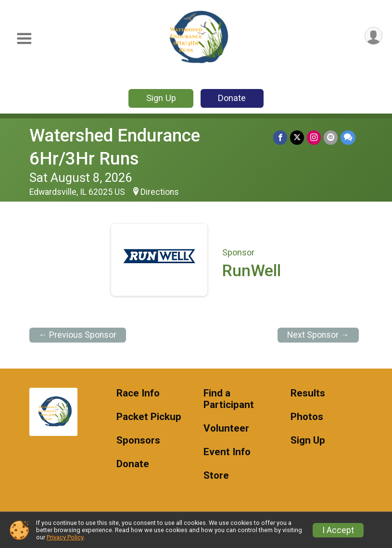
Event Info (227, 452)
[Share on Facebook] (280, 137)
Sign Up (161, 98)
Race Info (138, 393)
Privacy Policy (65, 537)
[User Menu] (373, 36)
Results (308, 393)
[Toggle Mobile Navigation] (24, 39)
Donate (232, 98)
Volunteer (226, 428)
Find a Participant (229, 399)
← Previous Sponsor (78, 335)
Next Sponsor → (318, 335)
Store (216, 476)
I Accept (338, 530)
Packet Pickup (149, 417)
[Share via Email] (331, 137)
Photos (307, 417)
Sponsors (138, 440)
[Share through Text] (348, 137)
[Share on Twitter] (297, 137)
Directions (160, 192)
